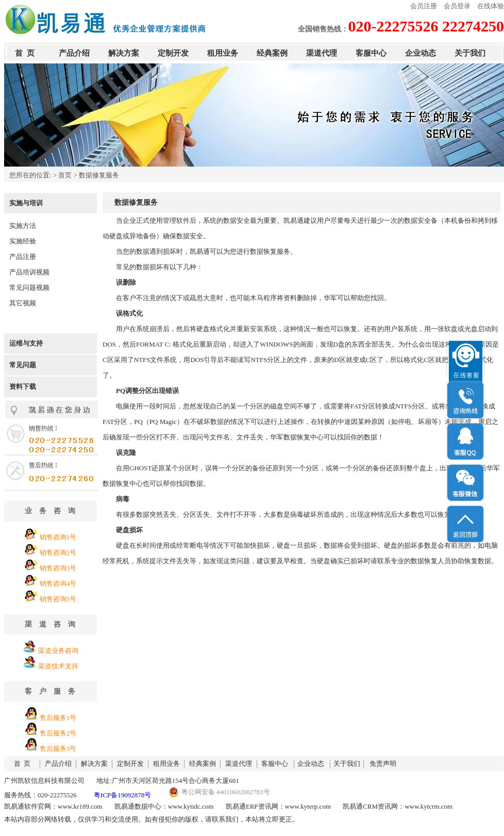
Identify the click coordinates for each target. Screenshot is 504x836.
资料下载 (23, 387)
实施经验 (23, 241)
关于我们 (470, 53)
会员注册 (424, 6)
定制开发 (173, 53)
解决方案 (124, 53)
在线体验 (491, 6)
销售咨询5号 (58, 599)
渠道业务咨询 (58, 651)
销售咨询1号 (58, 537)
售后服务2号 (58, 733)
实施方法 (23, 226)
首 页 (25, 53)
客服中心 (371, 53)
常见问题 (23, 365)
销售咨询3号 (58, 568)
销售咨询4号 (58, 584)
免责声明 (383, 764)
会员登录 (457, 6)
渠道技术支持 (58, 666)
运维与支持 (26, 343)
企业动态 (421, 53)
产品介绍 (74, 53)
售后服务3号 (58, 749)
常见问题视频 (29, 288)
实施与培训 (26, 203)
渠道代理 (322, 53)
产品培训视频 (29, 272)
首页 (65, 175)
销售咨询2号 (58, 553)
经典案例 (272, 53)
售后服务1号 (58, 718)
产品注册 (23, 257)
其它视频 (23, 303)
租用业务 (223, 53)
